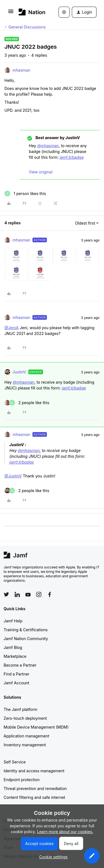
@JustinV (13, 476)
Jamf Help (13, 621)
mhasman (21, 70)
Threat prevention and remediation (35, 788)
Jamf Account (16, 683)
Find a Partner (17, 674)
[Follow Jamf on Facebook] (50, 594)
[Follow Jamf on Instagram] (39, 594)
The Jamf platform (21, 709)
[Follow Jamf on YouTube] (28, 594)
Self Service (15, 762)
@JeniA (12, 328)
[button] (11, 13)
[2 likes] (27, 403)
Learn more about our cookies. (65, 832)
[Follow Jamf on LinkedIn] (17, 594)
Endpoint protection (22, 780)
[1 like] (25, 193)
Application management (26, 736)
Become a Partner (20, 665)
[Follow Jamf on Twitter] (6, 594)
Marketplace (15, 656)
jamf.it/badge (72, 157)
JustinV (19, 372)
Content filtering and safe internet (34, 797)
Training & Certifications (26, 630)
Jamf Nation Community (26, 639)
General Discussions (27, 27)
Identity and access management (34, 771)
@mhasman (48, 146)
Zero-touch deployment (25, 718)
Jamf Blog (13, 647)
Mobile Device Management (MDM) (36, 727)
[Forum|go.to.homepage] (30, 12)
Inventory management (25, 745)
